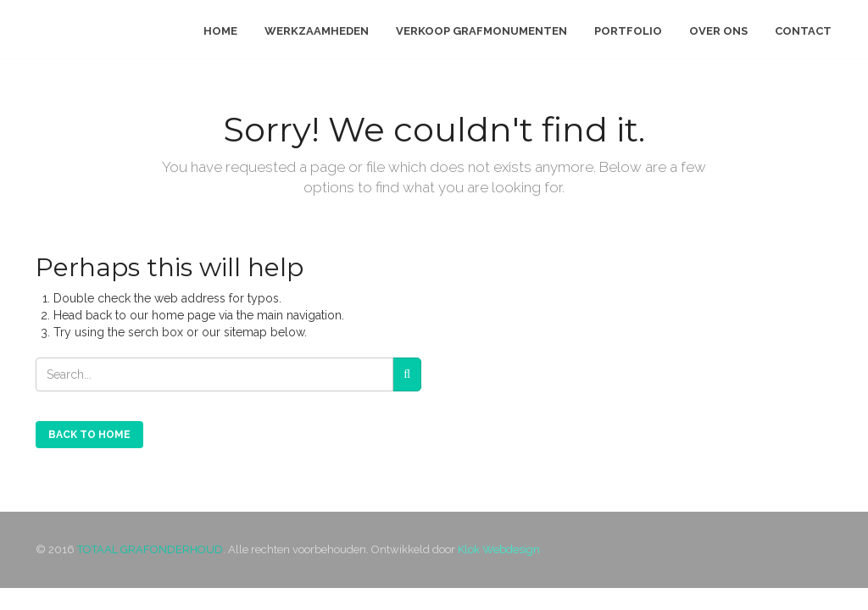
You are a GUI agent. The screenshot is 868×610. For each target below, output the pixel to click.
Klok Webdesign (499, 549)
